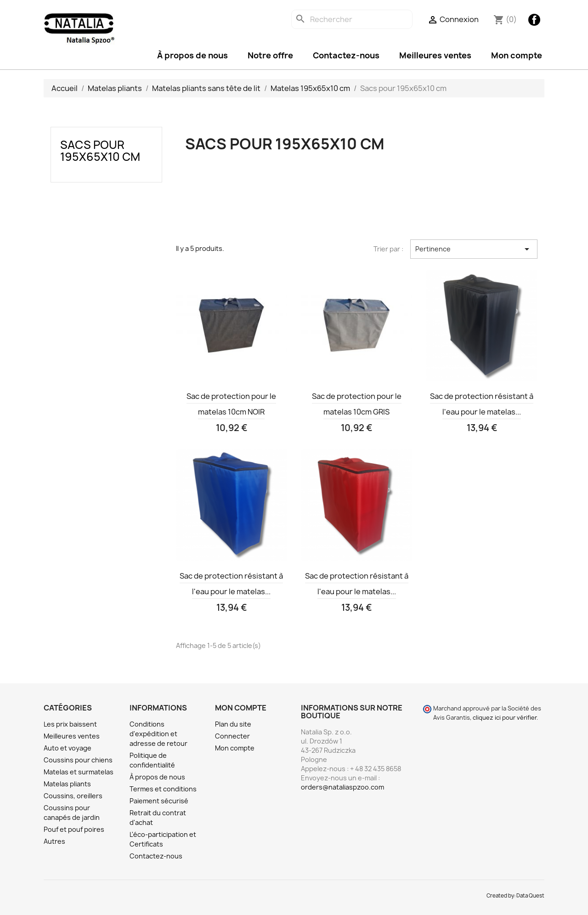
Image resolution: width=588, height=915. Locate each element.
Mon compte (517, 55)
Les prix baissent (70, 724)
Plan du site (233, 724)
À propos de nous (192, 55)
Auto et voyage (68, 748)
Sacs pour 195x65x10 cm (100, 151)
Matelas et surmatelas (79, 772)
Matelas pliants (67, 784)
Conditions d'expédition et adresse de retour (158, 734)
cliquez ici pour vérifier (505, 718)
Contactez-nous (346, 55)
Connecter (232, 736)
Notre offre (270, 55)
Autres (54, 841)
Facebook (534, 20)
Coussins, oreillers (73, 796)
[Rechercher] (352, 19)
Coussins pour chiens (78, 760)
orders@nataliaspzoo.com (342, 787)
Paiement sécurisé (159, 801)
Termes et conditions (163, 789)
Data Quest (530, 896)
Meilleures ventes (435, 55)
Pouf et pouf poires (74, 829)
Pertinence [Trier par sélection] (474, 249)
